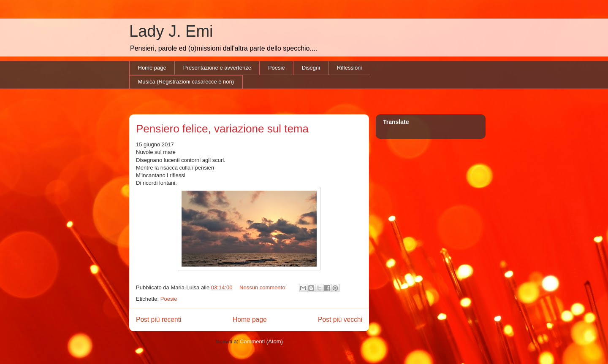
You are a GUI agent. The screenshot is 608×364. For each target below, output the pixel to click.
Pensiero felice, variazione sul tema (222, 129)
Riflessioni (349, 68)
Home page (152, 68)
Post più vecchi (340, 320)
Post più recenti (159, 320)
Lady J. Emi (171, 31)
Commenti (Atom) (261, 341)
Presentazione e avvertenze (217, 68)
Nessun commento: (264, 287)
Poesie (277, 68)
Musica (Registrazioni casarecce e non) (186, 82)
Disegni (311, 68)
